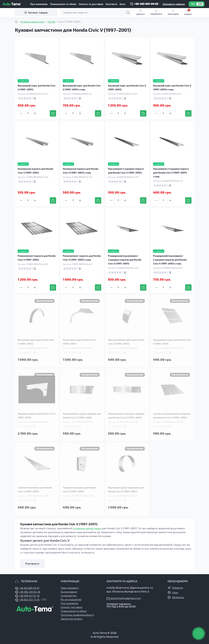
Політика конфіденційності (77, 615)
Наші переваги (70, 588)
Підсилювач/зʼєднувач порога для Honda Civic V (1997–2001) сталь (171, 173)
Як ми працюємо (71, 599)
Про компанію (39, 4)
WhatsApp (178, 597)
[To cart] (53, 113)
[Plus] (35, 113)
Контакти (111, 4)
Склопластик (69, 595)
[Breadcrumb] (16, 22)
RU (193, 4)
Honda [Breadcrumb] (51, 22)
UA (200, 4)
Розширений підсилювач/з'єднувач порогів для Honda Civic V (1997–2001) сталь (170, 260)
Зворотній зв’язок (72, 619)
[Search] (128, 13)
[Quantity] (28, 113)
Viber (175, 592)
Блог (123, 4)
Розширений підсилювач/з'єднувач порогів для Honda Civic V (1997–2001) (125, 260)
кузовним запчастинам (87, 528)
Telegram (178, 588)
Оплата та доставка (91, 4)
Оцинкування (69, 592)
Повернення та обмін (63, 4)
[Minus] (21, 113)
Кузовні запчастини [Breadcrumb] (33, 22)
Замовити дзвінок (174, 4)
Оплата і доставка (71, 607)
